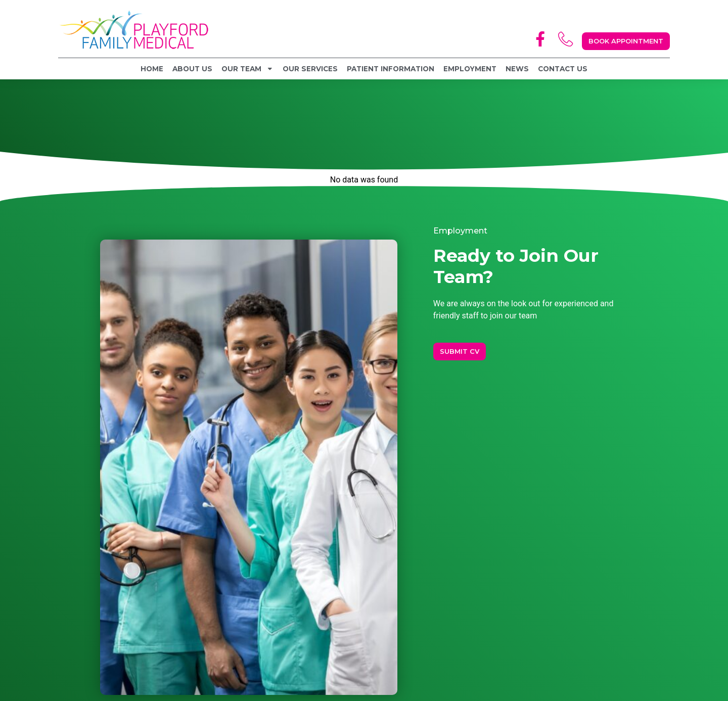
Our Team (247, 69)
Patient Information (391, 69)
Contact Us (563, 69)
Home (152, 69)
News (517, 69)
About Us (192, 69)
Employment (470, 69)
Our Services (310, 69)
